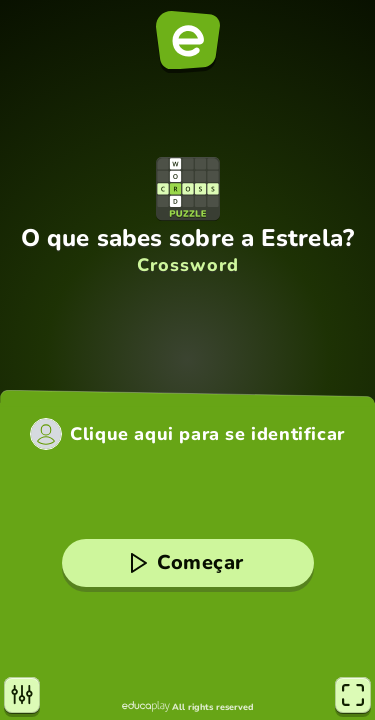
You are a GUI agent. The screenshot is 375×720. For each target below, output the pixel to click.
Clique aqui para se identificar (207, 434)
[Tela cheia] (353, 695)
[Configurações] (22, 695)
